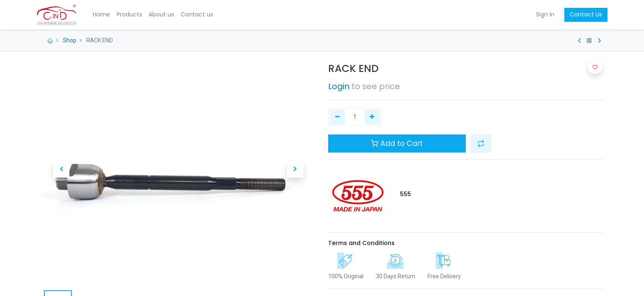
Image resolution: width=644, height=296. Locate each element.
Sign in (541, 14)
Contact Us (582, 14)
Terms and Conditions (361, 243)
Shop (70, 40)
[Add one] (372, 117)
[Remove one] (337, 117)
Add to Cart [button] (397, 143)
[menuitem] (106, 15)
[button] (61, 169)
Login (339, 86)
